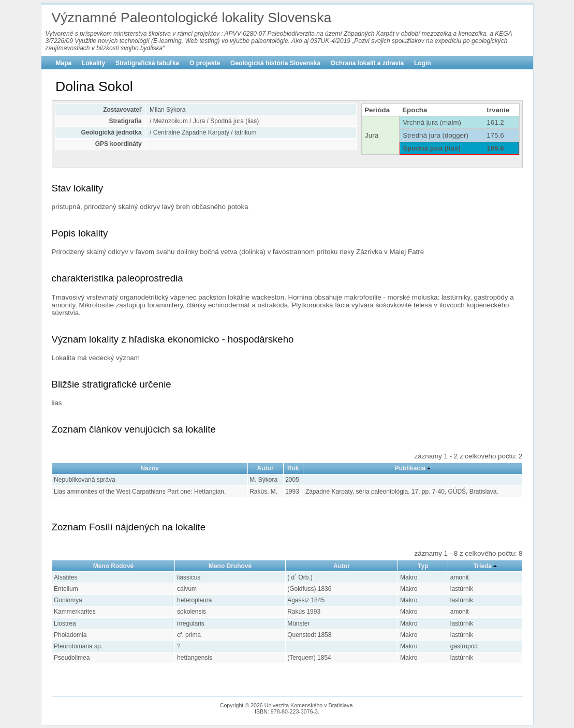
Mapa (64, 63)
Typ (423, 566)
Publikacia (410, 468)
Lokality (93, 63)
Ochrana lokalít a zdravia (367, 63)
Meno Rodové (114, 566)
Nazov (149, 468)
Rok (293, 468)
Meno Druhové (230, 566)
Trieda (483, 566)
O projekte (205, 63)
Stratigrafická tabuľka (147, 63)
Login (423, 63)
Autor (266, 468)
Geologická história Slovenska (275, 63)
